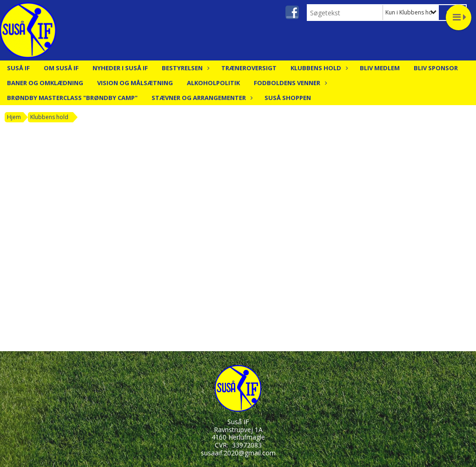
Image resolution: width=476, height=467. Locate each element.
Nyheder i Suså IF (120, 68)
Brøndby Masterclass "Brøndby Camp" (72, 98)
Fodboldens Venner (289, 83)
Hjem (14, 117)
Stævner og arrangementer (201, 98)
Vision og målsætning (135, 83)
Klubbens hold (318, 68)
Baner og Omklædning (45, 83)
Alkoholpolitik (213, 83)
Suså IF (18, 68)
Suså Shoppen (288, 98)
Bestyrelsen (185, 68)
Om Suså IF (61, 68)
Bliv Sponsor (436, 68)
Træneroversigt (249, 68)
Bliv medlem (380, 68)
